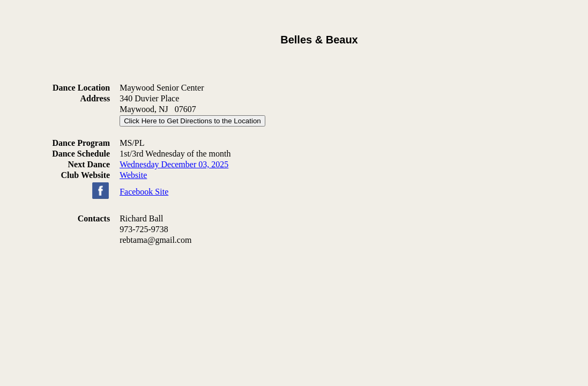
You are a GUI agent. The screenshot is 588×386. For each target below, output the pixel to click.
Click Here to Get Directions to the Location (192, 121)
